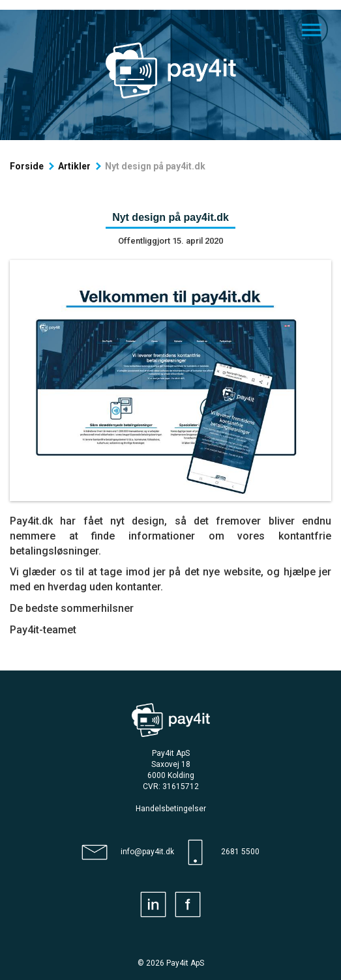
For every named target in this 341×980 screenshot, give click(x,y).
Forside (27, 166)
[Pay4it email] (128, 852)
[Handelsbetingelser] (171, 809)
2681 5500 (240, 852)
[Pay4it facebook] (188, 904)
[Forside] (171, 70)
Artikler (74, 166)
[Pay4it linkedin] (153, 904)
